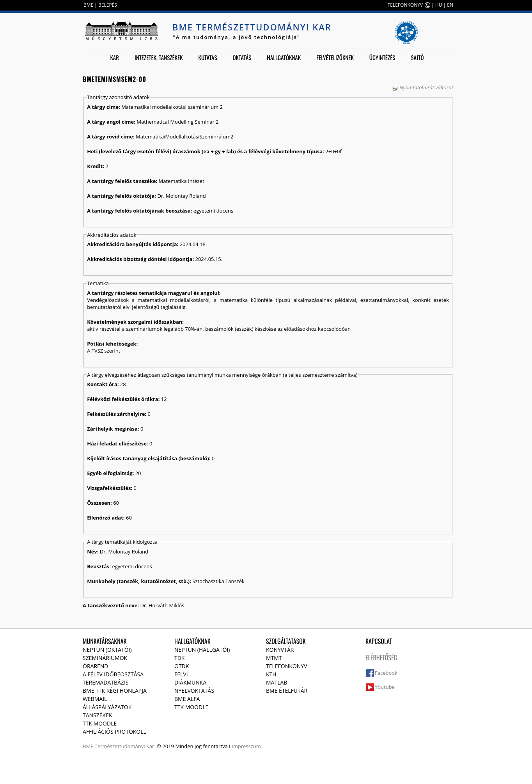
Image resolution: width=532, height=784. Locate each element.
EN (450, 5)
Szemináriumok (105, 658)
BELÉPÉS (108, 5)
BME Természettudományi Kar (252, 27)
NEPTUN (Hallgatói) (202, 650)
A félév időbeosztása (113, 674)
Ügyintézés (382, 57)
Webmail (95, 699)
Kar (114, 57)
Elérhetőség (381, 658)
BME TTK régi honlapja (115, 691)
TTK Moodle (100, 723)
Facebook (386, 673)
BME (88, 5)
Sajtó (417, 57)
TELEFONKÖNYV (405, 5)
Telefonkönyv (286, 666)
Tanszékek (98, 715)
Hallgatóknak (284, 57)
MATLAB (277, 682)
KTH (271, 674)
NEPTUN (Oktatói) (107, 650)
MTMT (274, 658)
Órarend (96, 666)
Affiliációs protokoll (114, 732)
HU (439, 5)
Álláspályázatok (107, 707)
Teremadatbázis (106, 682)
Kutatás (208, 57)
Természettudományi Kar (125, 746)
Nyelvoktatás (194, 691)
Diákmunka (190, 682)
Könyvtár (280, 650)
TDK (179, 658)
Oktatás (242, 57)
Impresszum (246, 746)
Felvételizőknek (335, 57)
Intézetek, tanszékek (159, 57)
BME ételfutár (287, 691)
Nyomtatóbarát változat (422, 87)
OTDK (182, 666)
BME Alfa (187, 699)
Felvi (181, 674)
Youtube (385, 687)
